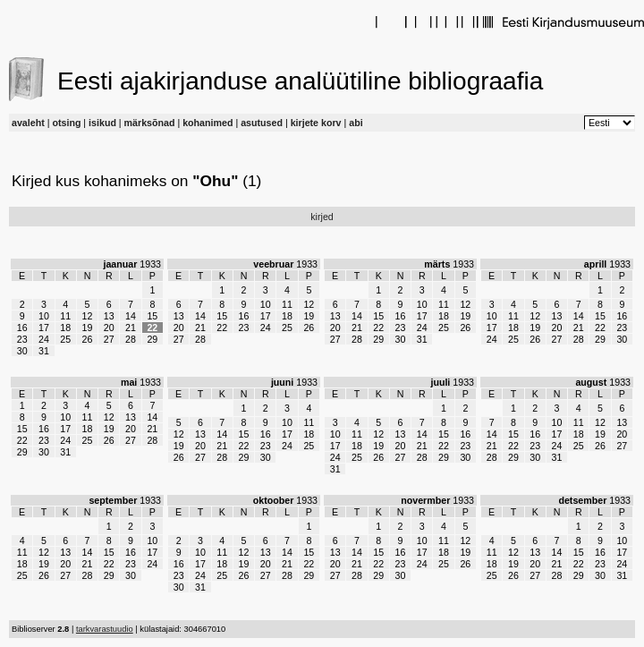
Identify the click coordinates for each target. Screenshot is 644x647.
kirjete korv (316, 123)
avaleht (28, 123)
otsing (66, 123)
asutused (262, 123)
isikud (102, 123)
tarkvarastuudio (105, 629)
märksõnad (150, 123)
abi (356, 123)
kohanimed (208, 123)
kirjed (322, 217)
